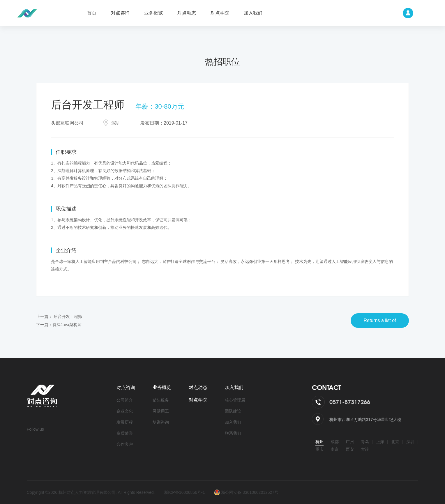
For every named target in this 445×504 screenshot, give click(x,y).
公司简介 (125, 400)
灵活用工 (161, 411)
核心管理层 (235, 400)
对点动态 (187, 13)
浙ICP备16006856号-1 (184, 492)
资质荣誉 (125, 433)
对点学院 (220, 13)
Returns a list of (380, 320)
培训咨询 (161, 422)
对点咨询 (120, 13)
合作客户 (125, 444)
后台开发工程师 (68, 316)
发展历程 (125, 422)
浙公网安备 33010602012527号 (246, 492)
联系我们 (233, 433)
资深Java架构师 (67, 325)
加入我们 (253, 13)
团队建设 (233, 411)
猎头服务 (161, 400)
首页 (92, 13)
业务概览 (153, 13)
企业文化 (125, 411)
